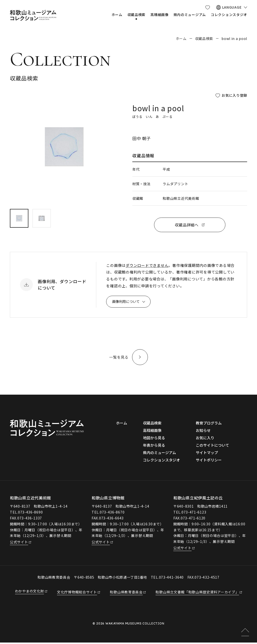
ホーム (181, 38)
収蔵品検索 (204, 38)
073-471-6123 (194, 513)
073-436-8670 (112, 513)
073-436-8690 (30, 513)
